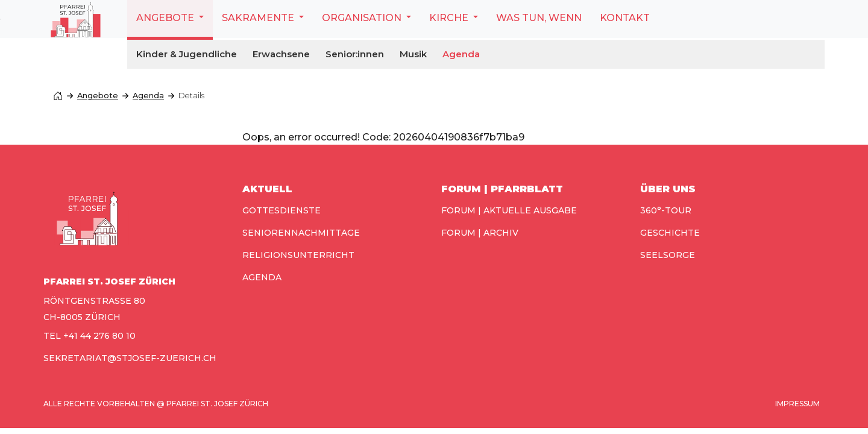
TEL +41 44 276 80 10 (90, 336)
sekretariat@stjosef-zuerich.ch (130, 358)
